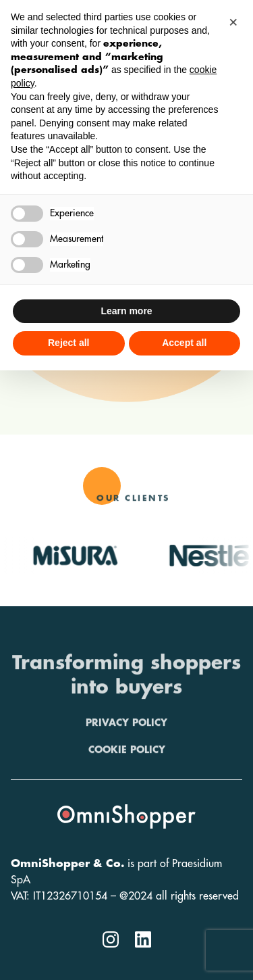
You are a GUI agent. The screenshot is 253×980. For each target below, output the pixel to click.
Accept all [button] (184, 343)
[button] (235, 22)
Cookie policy (127, 773)
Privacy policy (126, 745)
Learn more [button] (126, 311)
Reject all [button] (68, 343)
